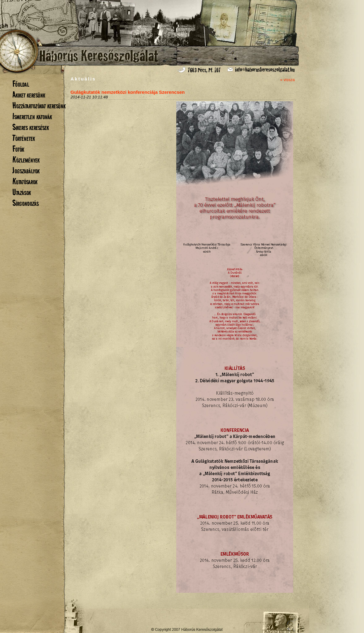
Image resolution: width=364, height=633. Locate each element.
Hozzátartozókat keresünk (39, 105)
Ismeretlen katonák (32, 116)
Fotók (18, 149)
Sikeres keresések (31, 127)
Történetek (24, 138)
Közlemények (26, 160)
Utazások (22, 192)
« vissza (287, 80)
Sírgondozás (26, 203)
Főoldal (21, 84)
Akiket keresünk (29, 95)
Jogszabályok (26, 170)
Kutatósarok (25, 181)
